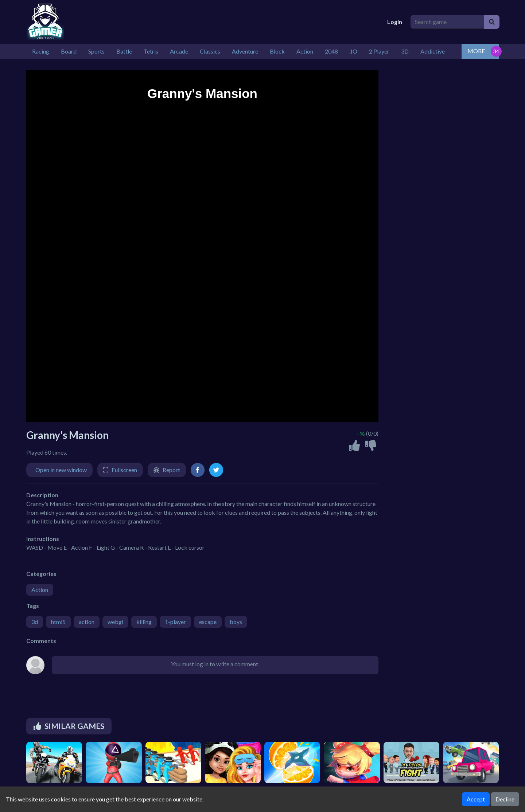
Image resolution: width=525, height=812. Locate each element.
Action (40, 590)
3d (35, 622)
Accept (476, 799)
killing (144, 622)
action (87, 622)
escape (208, 622)
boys (236, 622)
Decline (505, 799)
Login (395, 22)
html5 (58, 622)
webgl (115, 622)
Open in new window (61, 470)
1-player (175, 622)
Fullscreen (124, 470)
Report (171, 470)
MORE (476, 51)
